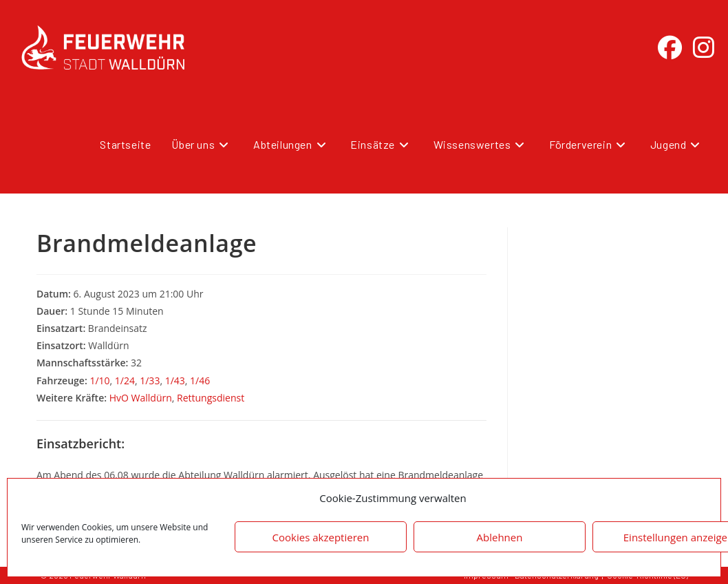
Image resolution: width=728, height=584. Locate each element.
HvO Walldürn (141, 398)
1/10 (99, 380)
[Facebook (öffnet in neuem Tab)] (670, 48)
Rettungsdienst (211, 398)
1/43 (175, 380)
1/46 (200, 380)
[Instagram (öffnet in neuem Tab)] (704, 48)
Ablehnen (500, 537)
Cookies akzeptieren (321, 537)
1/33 (150, 380)
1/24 (125, 380)
